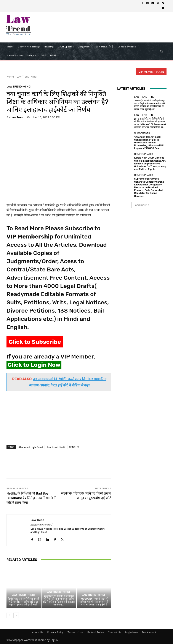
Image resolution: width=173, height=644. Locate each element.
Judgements (142, 133)
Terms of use (75, 632)
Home (10, 77)
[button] (161, 51)
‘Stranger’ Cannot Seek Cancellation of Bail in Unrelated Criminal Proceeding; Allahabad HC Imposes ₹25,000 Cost (149, 143)
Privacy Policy (55, 632)
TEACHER (74, 447)
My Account (149, 632)
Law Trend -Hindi (27, 77)
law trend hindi (56, 447)
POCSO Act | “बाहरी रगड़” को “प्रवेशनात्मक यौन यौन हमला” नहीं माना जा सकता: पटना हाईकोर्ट (94, 602)
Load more (142, 205)
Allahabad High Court (31, 447)
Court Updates (143, 154)
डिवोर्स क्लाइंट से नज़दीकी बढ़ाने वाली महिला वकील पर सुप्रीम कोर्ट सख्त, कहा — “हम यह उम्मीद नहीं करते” (24, 602)
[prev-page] (9, 615)
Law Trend (18, 117)
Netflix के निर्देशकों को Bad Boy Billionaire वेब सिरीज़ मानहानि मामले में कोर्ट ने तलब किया (31, 498)
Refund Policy (96, 632)
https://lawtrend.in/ (42, 525)
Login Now (132, 632)
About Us (38, 632)
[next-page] (16, 615)
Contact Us (115, 632)
